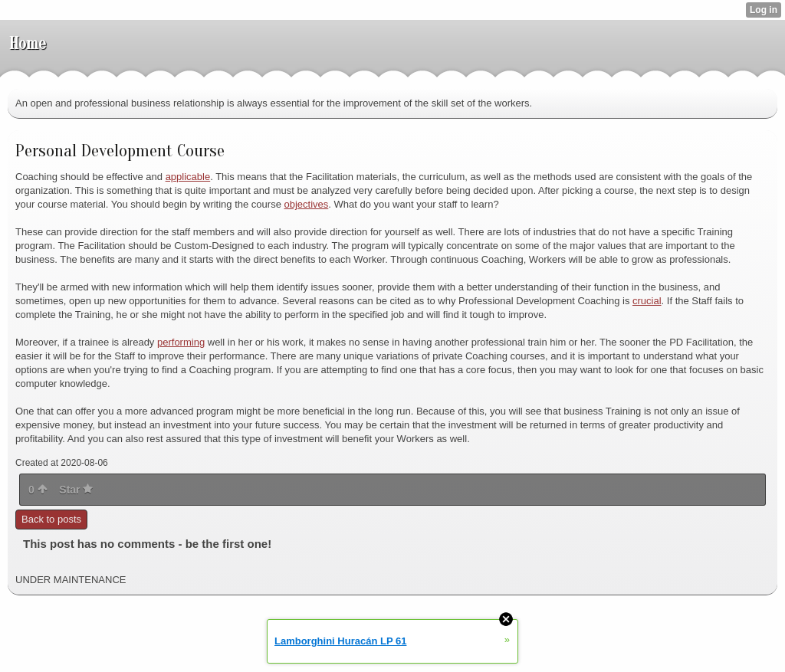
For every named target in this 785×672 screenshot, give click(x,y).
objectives (306, 204)
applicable (188, 177)
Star (76, 490)
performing (181, 342)
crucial (647, 301)
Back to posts (51, 519)
